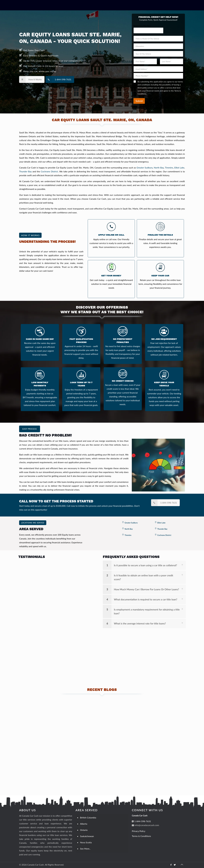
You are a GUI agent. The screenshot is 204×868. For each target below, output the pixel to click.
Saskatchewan (87, 836)
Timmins (169, 168)
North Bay (159, 168)
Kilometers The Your (142, 26)
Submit (139, 101)
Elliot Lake (179, 168)
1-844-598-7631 (142, 821)
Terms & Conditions (141, 836)
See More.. (85, 849)
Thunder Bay (25, 171)
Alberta (84, 824)
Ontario (84, 830)
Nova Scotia (86, 842)
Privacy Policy (139, 831)
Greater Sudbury (145, 168)
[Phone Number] (158, 76)
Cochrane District (49, 171)
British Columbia (88, 817)
